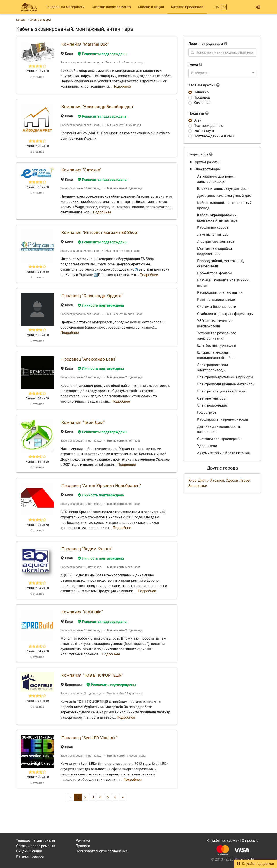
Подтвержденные (208, 126)
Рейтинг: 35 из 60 (37, 187)
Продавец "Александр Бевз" (89, 359)
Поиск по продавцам (206, 44)
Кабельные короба (213, 227)
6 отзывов (37, 467)
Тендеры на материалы (65, 7)
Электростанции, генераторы (221, 391)
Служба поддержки (255, 864)
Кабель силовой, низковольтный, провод (225, 205)
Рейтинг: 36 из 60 (37, 146)
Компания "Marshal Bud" (85, 44)
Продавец (202, 97)
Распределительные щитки (220, 293)
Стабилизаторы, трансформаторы (225, 314)
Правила (83, 846)
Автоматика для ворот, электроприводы (216, 179)
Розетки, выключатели (216, 300)
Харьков (217, 480)
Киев (192, 480)
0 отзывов (37, 193)
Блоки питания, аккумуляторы (222, 189)
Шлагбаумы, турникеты (217, 345)
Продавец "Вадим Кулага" (87, 549)
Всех (197, 120)
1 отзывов (37, 277)
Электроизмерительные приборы (225, 377)
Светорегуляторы (212, 398)
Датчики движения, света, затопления (219, 429)
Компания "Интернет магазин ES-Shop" (100, 232)
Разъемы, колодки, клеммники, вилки (223, 283)
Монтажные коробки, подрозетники (215, 251)
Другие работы (204, 162)
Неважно (201, 92)
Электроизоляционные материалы (226, 384)
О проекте (250, 841)
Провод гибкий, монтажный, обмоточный (221, 264)
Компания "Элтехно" (81, 170)
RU (224, 7)
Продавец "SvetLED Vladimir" (89, 738)
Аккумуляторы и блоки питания (224, 453)
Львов (244, 480)
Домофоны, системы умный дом (224, 196)
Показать (198, 113)
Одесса (232, 480)
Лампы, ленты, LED (213, 234)
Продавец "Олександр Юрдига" (92, 296)
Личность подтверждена (101, 305)
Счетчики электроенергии (219, 439)
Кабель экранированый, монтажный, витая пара (217, 218)
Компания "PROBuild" (82, 612)
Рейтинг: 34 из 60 (37, 398)
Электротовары (205, 169)
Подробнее (122, 86)
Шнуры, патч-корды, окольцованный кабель (217, 355)
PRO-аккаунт (204, 131)
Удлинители (207, 446)
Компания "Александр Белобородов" (98, 107)
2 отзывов (37, 77)
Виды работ (198, 154)
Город (193, 64)
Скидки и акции (151, 7)
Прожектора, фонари (214, 273)
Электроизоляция (212, 405)
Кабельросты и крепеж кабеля (223, 419)
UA (217, 7)
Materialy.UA (244, 859)
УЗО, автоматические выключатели (215, 323)
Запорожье (198, 486)
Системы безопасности (217, 307)
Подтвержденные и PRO (214, 136)
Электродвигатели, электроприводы (213, 367)
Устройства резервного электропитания (217, 336)
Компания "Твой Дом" (83, 422)
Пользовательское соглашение (102, 851)
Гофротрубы (207, 412)
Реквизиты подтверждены (103, 54)
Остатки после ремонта (111, 7)
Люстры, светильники (215, 242)
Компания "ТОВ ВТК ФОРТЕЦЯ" (92, 675)
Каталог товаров (30, 856)
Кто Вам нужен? (204, 85)
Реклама (83, 841)
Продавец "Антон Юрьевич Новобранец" (101, 486)
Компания (202, 103)
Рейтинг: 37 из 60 (37, 71)
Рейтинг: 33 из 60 (37, 777)
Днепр (203, 480)
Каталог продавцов (187, 7)
